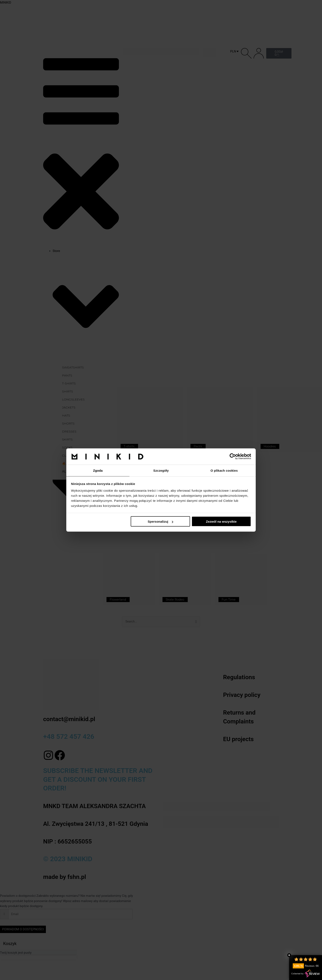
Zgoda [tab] (98, 470)
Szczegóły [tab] (161, 470)
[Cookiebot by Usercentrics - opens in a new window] (233, 456)
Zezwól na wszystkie (221, 522)
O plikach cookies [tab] (224, 470)
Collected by (306, 974)
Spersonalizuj (161, 522)
